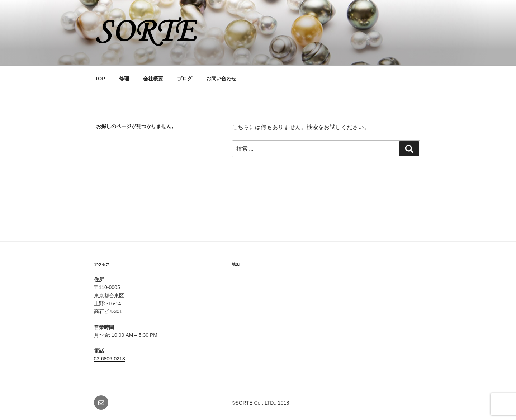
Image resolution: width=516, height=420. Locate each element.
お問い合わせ (221, 79)
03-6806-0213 (110, 359)
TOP (100, 79)
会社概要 (153, 79)
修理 (124, 79)
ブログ (185, 79)
